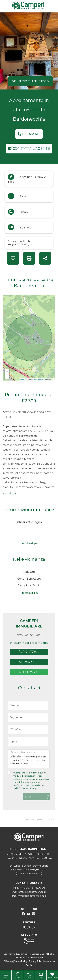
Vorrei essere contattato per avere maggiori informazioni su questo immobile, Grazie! (29, 759)
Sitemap (8, 961)
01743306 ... (29, 652)
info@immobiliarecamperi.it (29, 643)
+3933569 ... (29, 672)
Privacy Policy (36, 961)
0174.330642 (39, 888)
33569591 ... (29, 662)
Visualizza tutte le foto (31, 81)
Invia (28, 797)
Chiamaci (29, 134)
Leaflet (23, 379)
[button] (9, 494)
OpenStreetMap (39, 379)
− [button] (7, 376)
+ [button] (7, 372)
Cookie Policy (21, 961)
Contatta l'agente (29, 149)
